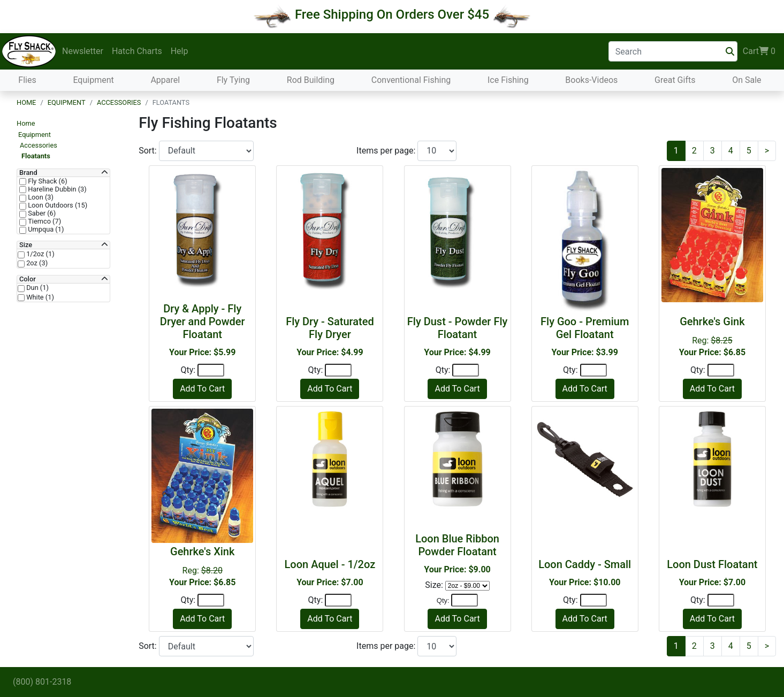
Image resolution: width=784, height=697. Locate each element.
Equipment (93, 80)
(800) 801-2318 (42, 682)
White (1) (39, 297)
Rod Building (311, 80)
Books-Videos (591, 80)
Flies (27, 80)
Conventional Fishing (411, 80)
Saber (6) (41, 213)
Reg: (712, 336)
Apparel (165, 80)
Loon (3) (40, 197)
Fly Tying (233, 80)
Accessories (119, 102)
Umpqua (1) (45, 229)
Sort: (149, 151)
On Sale (747, 80)
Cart (759, 51)
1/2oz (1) (40, 254)
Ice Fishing (508, 80)
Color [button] (28, 279)
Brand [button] (28, 173)
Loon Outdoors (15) (57, 205)
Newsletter (83, 51)
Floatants (36, 156)
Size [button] (26, 245)
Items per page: (387, 151)
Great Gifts (675, 80)
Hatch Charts (137, 51)
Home (26, 102)
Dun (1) (37, 288)
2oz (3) (36, 263)
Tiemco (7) (44, 221)
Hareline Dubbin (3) (56, 189)
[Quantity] (211, 370)
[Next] (767, 151)
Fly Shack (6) (47, 181)
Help (180, 51)
